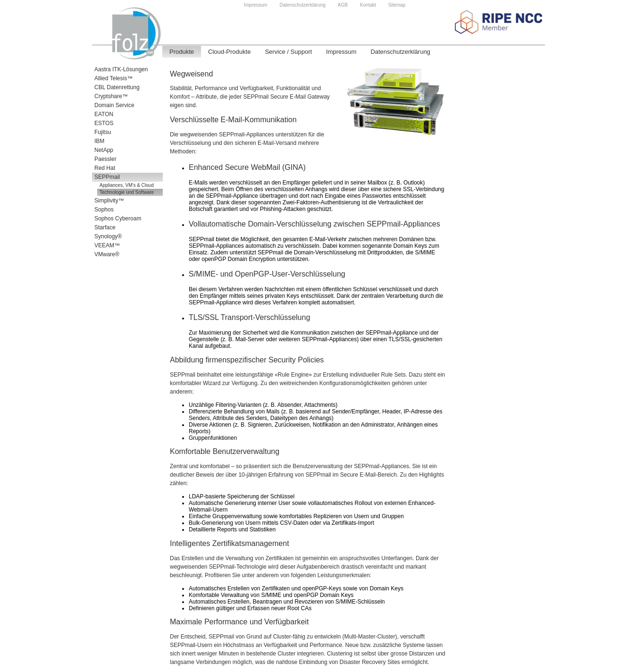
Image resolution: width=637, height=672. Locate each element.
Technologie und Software (127, 192)
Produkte (182, 52)
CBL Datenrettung (117, 87)
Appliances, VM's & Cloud (127, 185)
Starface (105, 227)
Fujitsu (103, 132)
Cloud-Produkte (229, 52)
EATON (104, 114)
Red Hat (105, 168)
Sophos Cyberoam (118, 218)
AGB (343, 5)
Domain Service (114, 105)
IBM (99, 141)
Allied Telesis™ (113, 78)
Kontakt (368, 5)
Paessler (105, 159)
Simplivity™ (109, 201)
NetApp (104, 150)
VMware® (107, 254)
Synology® (108, 236)
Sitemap (397, 5)
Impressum (256, 5)
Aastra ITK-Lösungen (121, 69)
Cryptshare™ (111, 96)
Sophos (104, 210)
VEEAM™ (107, 245)
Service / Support (288, 52)
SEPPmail (107, 177)
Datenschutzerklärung (302, 5)
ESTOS (104, 123)
